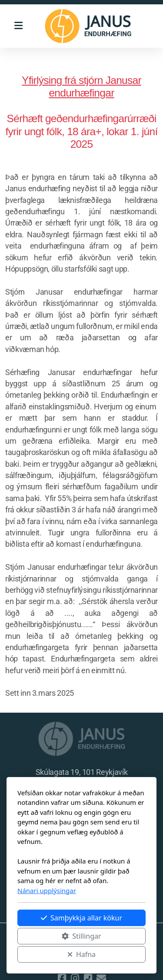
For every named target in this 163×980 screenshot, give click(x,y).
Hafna (81, 954)
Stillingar (81, 936)
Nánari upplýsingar (47, 890)
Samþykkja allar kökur (81, 918)
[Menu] (18, 26)
